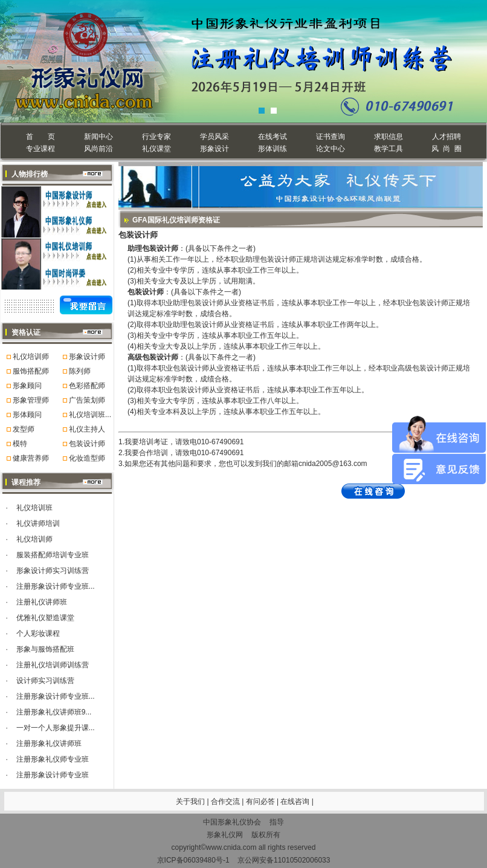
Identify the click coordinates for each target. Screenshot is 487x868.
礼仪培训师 (31, 357)
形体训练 (273, 149)
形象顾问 (27, 386)
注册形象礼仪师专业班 (53, 759)
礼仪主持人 (87, 429)
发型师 (24, 429)
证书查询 (331, 137)
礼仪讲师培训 (38, 523)
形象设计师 (87, 357)
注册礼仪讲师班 (42, 602)
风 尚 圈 (446, 149)
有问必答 (261, 802)
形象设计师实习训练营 (53, 571)
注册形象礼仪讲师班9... (54, 712)
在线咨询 (296, 802)
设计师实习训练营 (45, 681)
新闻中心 (98, 137)
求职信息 (389, 137)
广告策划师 (87, 400)
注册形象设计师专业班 (53, 775)
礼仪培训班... (90, 415)
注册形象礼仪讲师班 (49, 743)
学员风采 (214, 137)
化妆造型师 (87, 458)
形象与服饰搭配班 (45, 649)
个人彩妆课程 (38, 633)
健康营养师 (31, 458)
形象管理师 (31, 400)
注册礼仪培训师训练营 (53, 665)
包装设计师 (87, 444)
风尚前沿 (98, 149)
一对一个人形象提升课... (56, 728)
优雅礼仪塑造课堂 (45, 618)
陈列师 (80, 371)
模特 (20, 444)
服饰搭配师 (31, 371)
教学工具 (389, 149)
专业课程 (40, 149)
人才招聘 (447, 137)
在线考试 (273, 137)
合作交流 (226, 802)
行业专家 (156, 137)
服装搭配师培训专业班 (53, 555)
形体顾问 (27, 415)
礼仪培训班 (34, 508)
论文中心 (331, 149)
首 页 (40, 137)
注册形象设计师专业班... (56, 586)
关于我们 (190, 802)
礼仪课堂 (156, 149)
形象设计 (214, 149)
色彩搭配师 (87, 386)
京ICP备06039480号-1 (193, 860)
